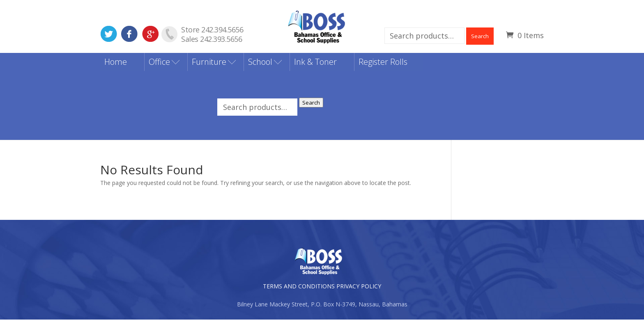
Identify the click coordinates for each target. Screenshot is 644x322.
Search (480, 36)
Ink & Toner (315, 64)
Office (159, 64)
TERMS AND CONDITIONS (299, 289)
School (260, 64)
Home (116, 64)
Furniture (209, 64)
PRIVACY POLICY (359, 289)
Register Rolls (383, 64)
